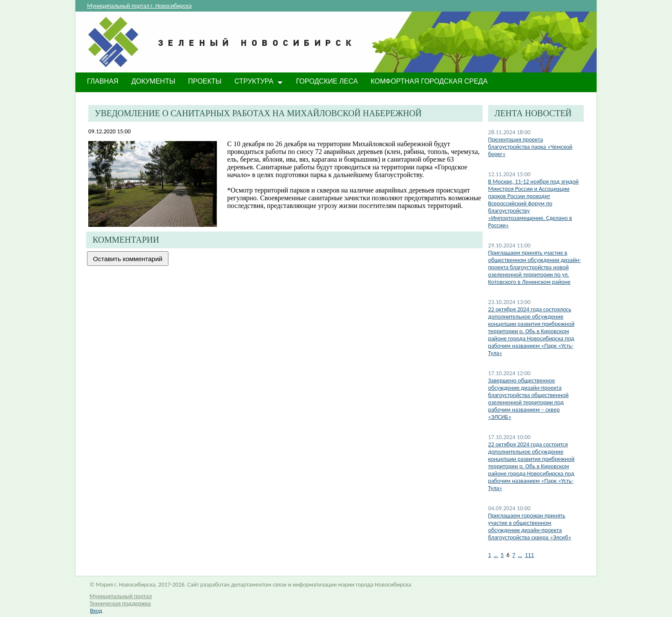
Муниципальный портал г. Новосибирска (139, 6)
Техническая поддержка (120, 603)
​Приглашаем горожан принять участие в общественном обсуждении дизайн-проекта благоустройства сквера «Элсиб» (530, 527)
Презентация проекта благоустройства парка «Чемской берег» (530, 147)
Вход (96, 611)
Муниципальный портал (121, 596)
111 (529, 555)
